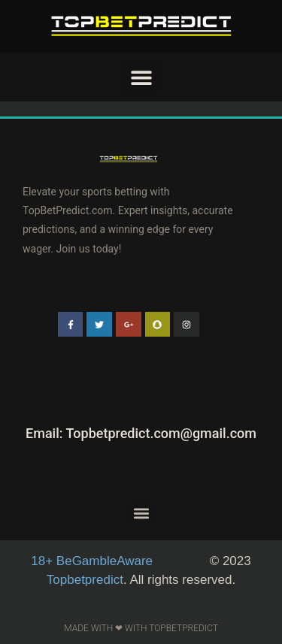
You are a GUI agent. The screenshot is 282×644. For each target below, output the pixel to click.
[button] (141, 77)
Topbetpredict (85, 580)
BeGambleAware (94, 561)
